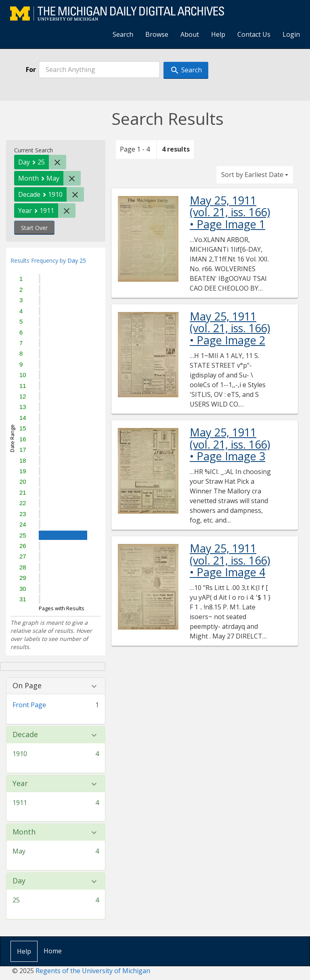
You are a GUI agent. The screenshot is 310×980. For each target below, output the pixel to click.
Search (123, 34)
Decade (25, 735)
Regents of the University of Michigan (93, 971)
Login (291, 34)
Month (24, 832)
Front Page (29, 705)
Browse (157, 34)
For (31, 70)
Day (19, 881)
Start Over (34, 228)
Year (20, 784)
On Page (27, 686)
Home (53, 951)
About (190, 34)
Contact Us (254, 34)
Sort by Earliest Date (255, 175)
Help (218, 34)
